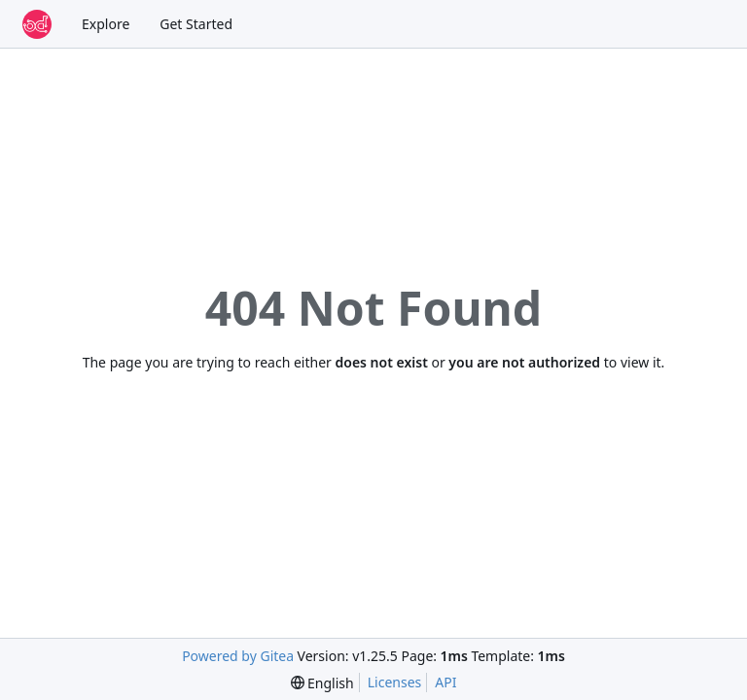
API (445, 682)
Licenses (395, 682)
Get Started (196, 24)
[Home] (37, 24)
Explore (106, 24)
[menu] (322, 683)
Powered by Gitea (238, 656)
